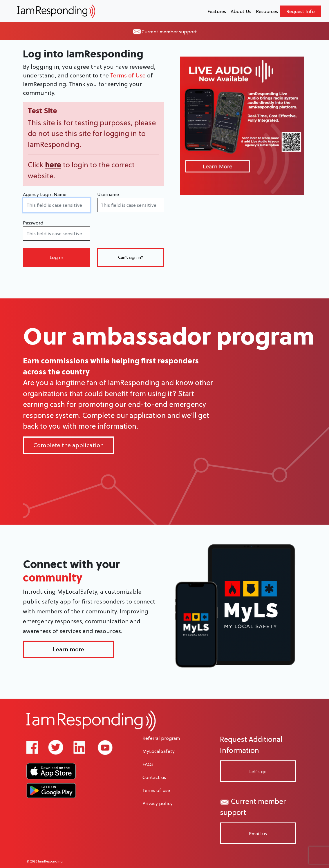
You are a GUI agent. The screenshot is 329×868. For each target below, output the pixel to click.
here (53, 165)
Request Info (301, 11)
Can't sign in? (131, 257)
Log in (56, 257)
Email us (258, 833)
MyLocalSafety (159, 751)
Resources (267, 11)
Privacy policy (158, 803)
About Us (241, 11)
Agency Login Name (45, 194)
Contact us (154, 777)
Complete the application (68, 445)
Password (33, 223)
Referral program (161, 738)
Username (108, 194)
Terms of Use (128, 75)
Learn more (68, 649)
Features (217, 11)
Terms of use (156, 790)
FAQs (148, 764)
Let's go (258, 771)
